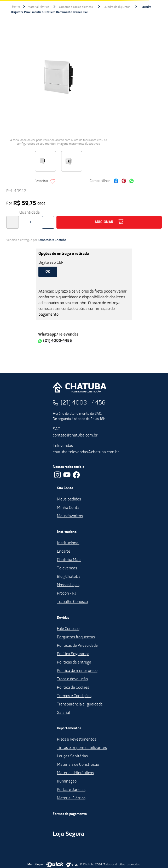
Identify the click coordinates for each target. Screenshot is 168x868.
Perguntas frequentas (76, 637)
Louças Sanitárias (72, 756)
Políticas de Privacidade (77, 646)
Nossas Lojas (68, 585)
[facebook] (116, 182)
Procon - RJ (67, 594)
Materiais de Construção (78, 765)
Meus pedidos (69, 499)
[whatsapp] (132, 182)
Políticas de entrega (74, 662)
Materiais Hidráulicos (75, 773)
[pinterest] (124, 182)
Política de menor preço (77, 671)
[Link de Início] (16, 7)
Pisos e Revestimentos (77, 740)
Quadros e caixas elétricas (76, 7)
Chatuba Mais (69, 560)
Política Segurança (73, 654)
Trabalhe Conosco (72, 602)
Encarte (64, 552)
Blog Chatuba (69, 577)
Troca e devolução (72, 679)
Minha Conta (68, 508)
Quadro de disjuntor (117, 7)
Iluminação (67, 781)
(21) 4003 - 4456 (83, 403)
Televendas (67, 568)
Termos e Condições (74, 696)
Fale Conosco (68, 629)
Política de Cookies (73, 688)
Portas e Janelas (71, 790)
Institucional (68, 543)
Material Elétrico (38, 7)
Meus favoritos (70, 516)
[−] (13, 222)
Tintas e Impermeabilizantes (82, 748)
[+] (48, 222)
